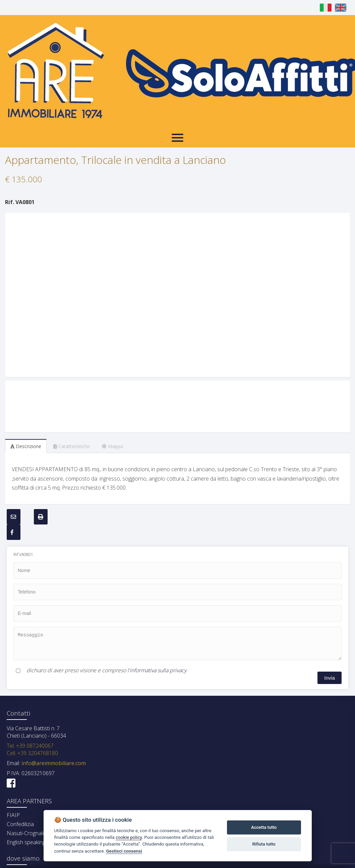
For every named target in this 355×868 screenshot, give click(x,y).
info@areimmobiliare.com (53, 763)
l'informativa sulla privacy (157, 670)
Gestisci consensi (124, 851)
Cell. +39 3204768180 (32, 753)
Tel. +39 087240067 (30, 746)
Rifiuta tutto (264, 844)
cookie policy (129, 837)
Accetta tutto (264, 827)
